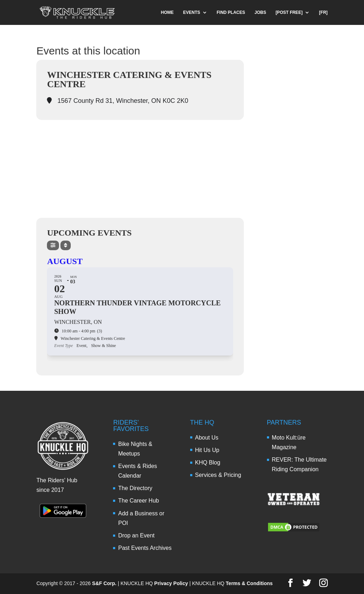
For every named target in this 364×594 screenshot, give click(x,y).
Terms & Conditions (249, 583)
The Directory (135, 488)
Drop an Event (136, 535)
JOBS (260, 12)
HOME (167, 12)
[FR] (323, 12)
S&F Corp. (104, 583)
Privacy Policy (171, 583)
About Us (207, 438)
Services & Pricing (218, 475)
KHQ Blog (208, 462)
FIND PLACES (231, 12)
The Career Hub (138, 501)
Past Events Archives (145, 548)
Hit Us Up (207, 450)
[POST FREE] (289, 12)
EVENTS (192, 12)
